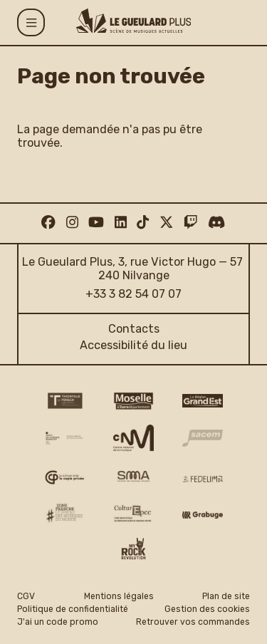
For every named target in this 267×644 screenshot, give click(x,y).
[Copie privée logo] (64, 477)
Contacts (134, 329)
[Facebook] (48, 223)
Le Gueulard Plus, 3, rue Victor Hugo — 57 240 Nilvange (133, 269)
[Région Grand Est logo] (203, 401)
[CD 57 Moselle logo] (133, 401)
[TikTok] (143, 223)
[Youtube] (96, 223)
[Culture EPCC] (133, 514)
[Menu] (31, 22)
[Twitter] (166, 223)
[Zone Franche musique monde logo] (64, 513)
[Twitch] (190, 223)
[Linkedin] (121, 223)
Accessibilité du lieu (133, 345)
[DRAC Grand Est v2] (64, 438)
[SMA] (133, 477)
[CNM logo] (133, 438)
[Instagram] (72, 223)
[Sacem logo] (203, 438)
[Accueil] (134, 21)
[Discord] (216, 223)
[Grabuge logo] (203, 515)
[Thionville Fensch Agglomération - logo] (64, 401)
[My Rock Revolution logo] (133, 550)
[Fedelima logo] (203, 479)
